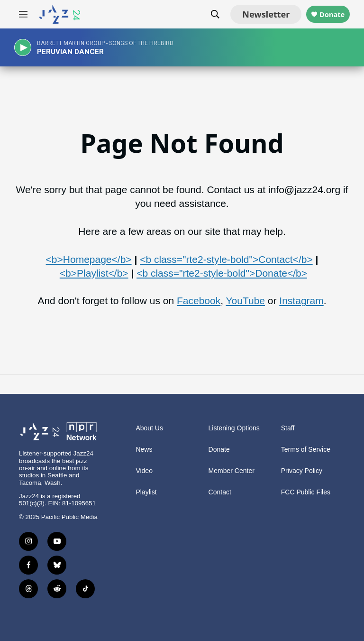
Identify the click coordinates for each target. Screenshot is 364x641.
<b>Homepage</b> (89, 259)
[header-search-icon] (201, 14)
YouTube (245, 301)
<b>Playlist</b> (94, 273)
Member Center (232, 471)
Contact (220, 492)
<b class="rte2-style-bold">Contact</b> (226, 259)
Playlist (146, 492)
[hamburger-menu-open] (23, 14)
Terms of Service (306, 450)
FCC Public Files (306, 492)
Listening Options (234, 428)
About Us (149, 428)
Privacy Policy (302, 471)
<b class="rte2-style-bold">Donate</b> (222, 273)
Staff (288, 428)
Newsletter (252, 14)
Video (144, 471)
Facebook (199, 301)
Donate (325, 14)
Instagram (301, 301)
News (144, 450)
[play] (26, 48)
